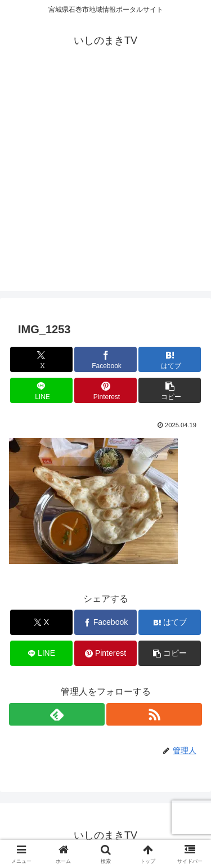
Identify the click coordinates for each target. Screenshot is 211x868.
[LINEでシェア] (41, 390)
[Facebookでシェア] (105, 359)
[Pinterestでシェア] (105, 390)
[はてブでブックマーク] (170, 359)
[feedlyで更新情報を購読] (57, 714)
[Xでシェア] (41, 359)
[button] (170, 390)
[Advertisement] (105, 185)
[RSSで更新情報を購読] (154, 714)
